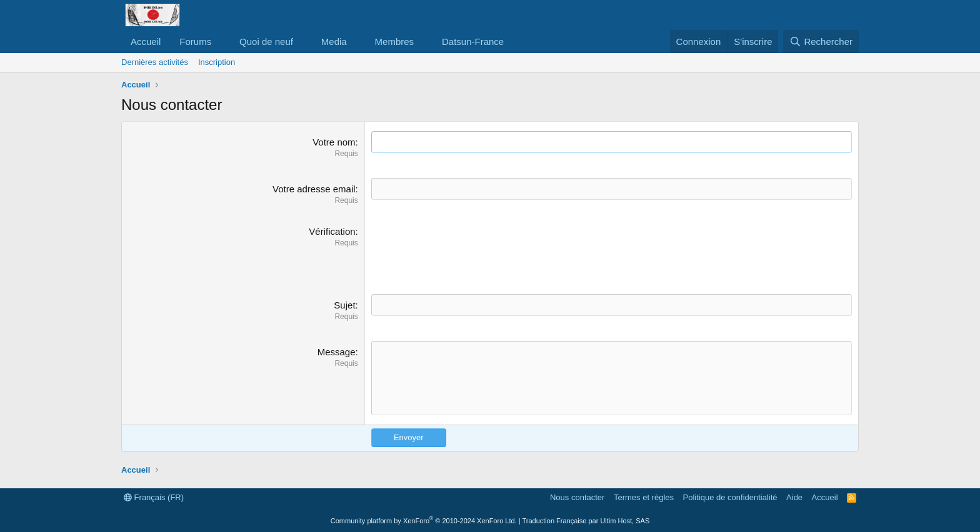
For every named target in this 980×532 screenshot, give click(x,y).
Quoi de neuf (266, 42)
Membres (395, 42)
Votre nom (334, 142)
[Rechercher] (821, 42)
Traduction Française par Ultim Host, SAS (586, 521)
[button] (221, 42)
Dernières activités (155, 62)
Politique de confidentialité (730, 497)
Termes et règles (644, 497)
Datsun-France (473, 42)
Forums (195, 42)
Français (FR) (154, 497)
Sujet (344, 305)
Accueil (146, 42)
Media (334, 42)
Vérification (332, 231)
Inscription (217, 62)
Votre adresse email (314, 189)
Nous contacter (577, 497)
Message (337, 352)
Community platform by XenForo (424, 521)
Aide (794, 497)
